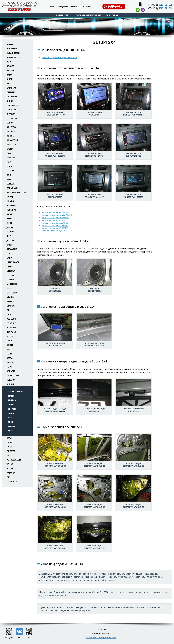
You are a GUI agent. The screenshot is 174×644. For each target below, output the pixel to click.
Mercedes (12, 284)
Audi (9, 62)
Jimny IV (12, 400)
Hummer (11, 205)
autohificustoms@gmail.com (101, 638)
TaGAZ (10, 442)
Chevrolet (12, 105)
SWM (9, 438)
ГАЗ (8, 477)
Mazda (10, 280)
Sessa (10, 358)
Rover (10, 336)
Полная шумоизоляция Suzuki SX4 (59, 57)
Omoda (11, 306)
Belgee (10, 66)
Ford (9, 166)
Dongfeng (12, 140)
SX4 (10, 418)
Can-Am (11, 92)
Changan (12, 97)
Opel (9, 310)
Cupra (10, 123)
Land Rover (13, 262)
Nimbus (11, 297)
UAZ (9, 455)
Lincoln (11, 271)
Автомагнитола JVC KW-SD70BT (55, 212)
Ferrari (11, 158)
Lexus (10, 267)
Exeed (10, 149)
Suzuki (10, 384)
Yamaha (11, 473)
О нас (52, 7)
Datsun (11, 131)
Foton (10, 171)
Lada (9, 258)
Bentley (11, 70)
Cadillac (11, 88)
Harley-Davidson (16, 192)
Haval (10, 197)
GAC (9, 175)
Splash (12, 409)
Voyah (10, 468)
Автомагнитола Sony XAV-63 (54, 220)
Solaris (11, 371)
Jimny (11, 396)
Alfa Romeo (13, 53)
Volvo (10, 464)
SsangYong (13, 375)
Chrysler (12, 110)
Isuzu (9, 219)
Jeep (9, 236)
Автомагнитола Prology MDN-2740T (57, 231)
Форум (74, 7)
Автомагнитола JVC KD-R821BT (55, 225)
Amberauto (13, 57)
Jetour (10, 240)
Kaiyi (9, 245)
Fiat (9, 162)
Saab (9, 341)
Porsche (11, 328)
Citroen (11, 114)
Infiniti (11, 214)
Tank (9, 447)
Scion (10, 345)
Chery (10, 101)
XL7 (10, 431)
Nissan (10, 301)
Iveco (9, 223)
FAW (9, 153)
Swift (11, 413)
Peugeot (11, 319)
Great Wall (13, 188)
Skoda (10, 362)
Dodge (10, 136)
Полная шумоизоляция (88, 15)
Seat (9, 349)
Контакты (86, 7)
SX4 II (11, 422)
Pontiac (11, 323)
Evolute (11, 144)
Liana (11, 405)
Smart (10, 367)
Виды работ (112, 15)
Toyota (11, 451)
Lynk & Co (12, 275)
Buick (9, 79)
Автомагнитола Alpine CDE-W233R (57, 215)
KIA (8, 253)
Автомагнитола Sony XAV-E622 (55, 223)
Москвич (12, 482)
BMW (9, 75)
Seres (9, 354)
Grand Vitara (16, 391)
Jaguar (10, 232)
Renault (11, 332)
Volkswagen (14, 460)
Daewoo (11, 127)
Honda (10, 201)
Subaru (11, 380)
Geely (10, 179)
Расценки (63, 7)
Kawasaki (12, 249)
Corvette (12, 118)
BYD (8, 83)
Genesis (11, 184)
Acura (10, 44)
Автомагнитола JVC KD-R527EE (55, 228)
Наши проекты (64, 15)
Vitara (12, 426)
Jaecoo (10, 227)
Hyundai (11, 210)
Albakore (12, 49)
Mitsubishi (12, 293)
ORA (9, 314)
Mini (9, 288)
